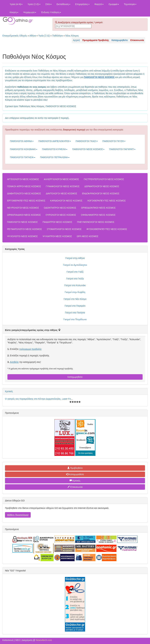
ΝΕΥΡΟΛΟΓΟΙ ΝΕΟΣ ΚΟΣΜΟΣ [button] (23, 208)
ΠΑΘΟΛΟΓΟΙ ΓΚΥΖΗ (114, 141)
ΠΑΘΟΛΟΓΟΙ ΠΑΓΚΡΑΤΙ (122, 149)
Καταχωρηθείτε (75, 377)
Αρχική (76, 40)
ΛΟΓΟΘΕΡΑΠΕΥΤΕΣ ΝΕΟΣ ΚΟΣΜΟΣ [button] (106, 201)
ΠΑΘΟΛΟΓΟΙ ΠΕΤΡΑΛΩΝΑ (55, 157)
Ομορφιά (114, 4)
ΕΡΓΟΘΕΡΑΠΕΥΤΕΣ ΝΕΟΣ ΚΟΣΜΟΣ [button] (26, 201)
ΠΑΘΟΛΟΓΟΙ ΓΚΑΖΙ (87, 141)
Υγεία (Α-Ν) (16, 4)
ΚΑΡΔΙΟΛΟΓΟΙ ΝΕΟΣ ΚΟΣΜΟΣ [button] (66, 201)
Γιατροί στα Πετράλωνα (75, 319)
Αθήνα (33, 36)
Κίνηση (14, 12)
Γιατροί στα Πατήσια (75, 313)
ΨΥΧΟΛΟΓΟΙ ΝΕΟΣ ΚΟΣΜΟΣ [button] (22, 236)
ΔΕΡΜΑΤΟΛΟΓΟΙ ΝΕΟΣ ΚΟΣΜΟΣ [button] (102, 186)
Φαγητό (99, 4)
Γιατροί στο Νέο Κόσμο (75, 299)
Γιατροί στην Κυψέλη (75, 292)
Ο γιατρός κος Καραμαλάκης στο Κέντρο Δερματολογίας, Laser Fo (38, 399)
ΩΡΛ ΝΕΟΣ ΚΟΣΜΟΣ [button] (88, 236)
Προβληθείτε (75, 468)
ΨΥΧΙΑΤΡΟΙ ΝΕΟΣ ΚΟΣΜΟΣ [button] (57, 236)
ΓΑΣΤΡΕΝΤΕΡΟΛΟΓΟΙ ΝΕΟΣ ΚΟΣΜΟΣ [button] (104, 179)
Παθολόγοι (57, 36)
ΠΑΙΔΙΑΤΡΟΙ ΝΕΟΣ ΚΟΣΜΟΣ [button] (57, 222)
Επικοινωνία (75, 487)
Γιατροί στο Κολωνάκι (75, 285)
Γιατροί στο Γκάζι (75, 272)
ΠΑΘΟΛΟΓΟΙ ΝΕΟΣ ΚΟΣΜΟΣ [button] (22, 222)
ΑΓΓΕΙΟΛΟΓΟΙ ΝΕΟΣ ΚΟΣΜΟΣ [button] (23, 179)
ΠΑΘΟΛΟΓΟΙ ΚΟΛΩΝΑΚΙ (24, 149)
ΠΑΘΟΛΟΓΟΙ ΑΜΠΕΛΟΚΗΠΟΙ (55, 141)
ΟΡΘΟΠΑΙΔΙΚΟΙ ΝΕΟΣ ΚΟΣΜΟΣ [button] (24, 215)
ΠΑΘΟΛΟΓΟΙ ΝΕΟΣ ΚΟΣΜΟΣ (88, 149)
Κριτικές (9, 391)
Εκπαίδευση (63, 4)
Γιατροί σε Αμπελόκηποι (75, 265)
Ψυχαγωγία (30, 12)
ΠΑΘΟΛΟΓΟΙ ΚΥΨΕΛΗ (55, 149)
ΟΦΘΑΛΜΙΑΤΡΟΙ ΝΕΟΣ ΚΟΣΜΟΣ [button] (98, 215)
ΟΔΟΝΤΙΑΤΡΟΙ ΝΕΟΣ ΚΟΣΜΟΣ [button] (60, 208)
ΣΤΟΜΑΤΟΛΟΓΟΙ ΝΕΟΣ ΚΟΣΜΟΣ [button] (64, 229)
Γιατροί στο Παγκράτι (75, 306)
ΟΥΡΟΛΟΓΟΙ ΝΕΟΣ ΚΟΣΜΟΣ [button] (61, 215)
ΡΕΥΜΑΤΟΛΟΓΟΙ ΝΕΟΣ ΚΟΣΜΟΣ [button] (25, 229)
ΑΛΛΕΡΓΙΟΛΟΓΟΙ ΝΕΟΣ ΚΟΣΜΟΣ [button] (61, 179)
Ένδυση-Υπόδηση (51, 12)
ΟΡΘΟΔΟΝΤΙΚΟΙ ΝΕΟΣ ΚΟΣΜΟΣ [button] (98, 208)
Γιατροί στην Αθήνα (75, 258)
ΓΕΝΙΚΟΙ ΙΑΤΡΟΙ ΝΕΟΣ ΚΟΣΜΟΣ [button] (24, 186)
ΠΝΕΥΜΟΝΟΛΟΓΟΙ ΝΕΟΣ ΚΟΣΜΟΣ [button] (96, 222)
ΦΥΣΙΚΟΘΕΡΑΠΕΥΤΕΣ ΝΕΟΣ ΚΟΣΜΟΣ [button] (107, 229)
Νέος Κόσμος (72, 36)
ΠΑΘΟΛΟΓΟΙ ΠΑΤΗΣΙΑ (23, 157)
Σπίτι (49, 4)
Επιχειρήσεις (82, 4)
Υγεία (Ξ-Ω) (34, 4)
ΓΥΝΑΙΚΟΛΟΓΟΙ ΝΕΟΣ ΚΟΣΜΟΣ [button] (63, 186)
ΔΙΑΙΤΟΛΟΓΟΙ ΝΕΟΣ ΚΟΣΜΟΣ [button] (62, 193)
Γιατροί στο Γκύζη (75, 279)
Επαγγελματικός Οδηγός (15, 36)
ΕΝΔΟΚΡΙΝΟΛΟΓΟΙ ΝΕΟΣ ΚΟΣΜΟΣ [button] (101, 193)
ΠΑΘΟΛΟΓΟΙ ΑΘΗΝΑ (22, 141)
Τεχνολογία (130, 4)
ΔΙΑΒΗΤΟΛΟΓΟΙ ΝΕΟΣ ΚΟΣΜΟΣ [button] (24, 193)
